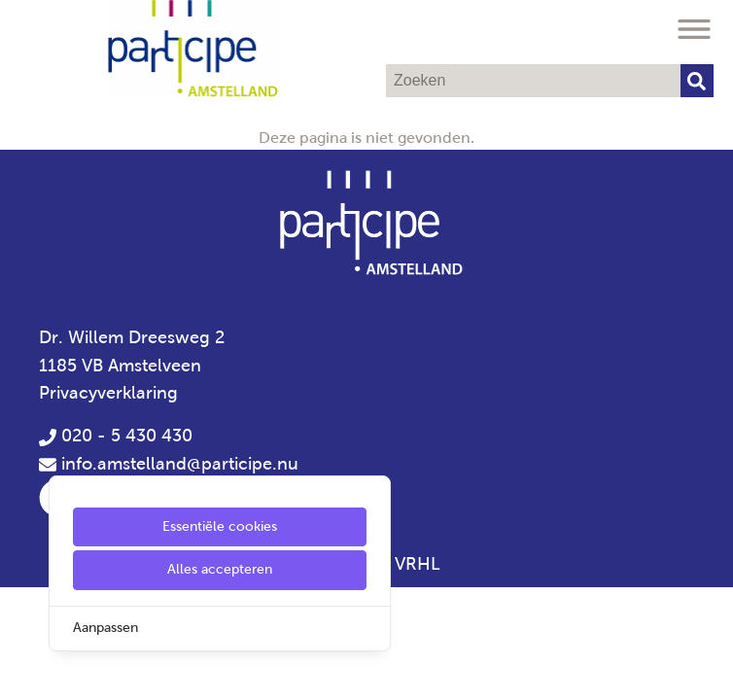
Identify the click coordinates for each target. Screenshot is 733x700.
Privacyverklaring (108, 393)
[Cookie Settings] (22, 671)
